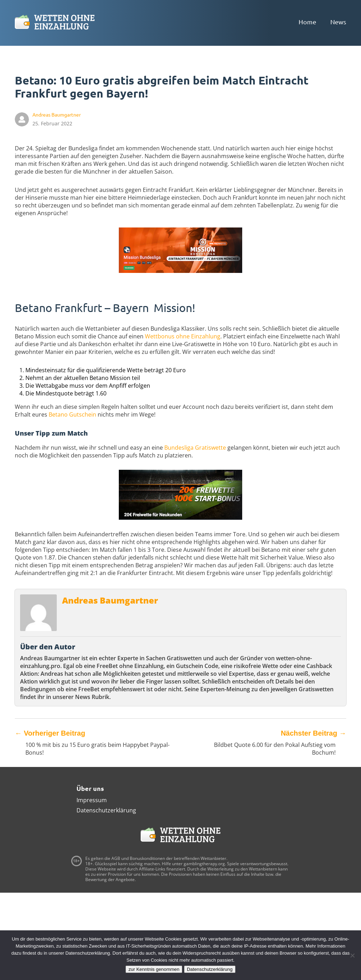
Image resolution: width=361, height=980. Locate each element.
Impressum (92, 800)
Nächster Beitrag (313, 733)
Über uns (90, 788)
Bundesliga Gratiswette (195, 448)
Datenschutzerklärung (106, 810)
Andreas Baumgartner (110, 600)
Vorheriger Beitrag (50, 733)
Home (307, 22)
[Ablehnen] (352, 955)
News (338, 22)
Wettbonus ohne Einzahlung (183, 336)
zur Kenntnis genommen (154, 969)
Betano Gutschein (72, 414)
